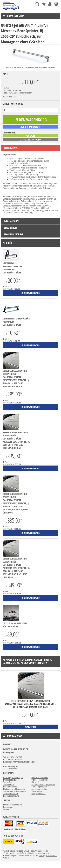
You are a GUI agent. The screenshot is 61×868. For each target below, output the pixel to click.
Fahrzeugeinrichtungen (13, 778)
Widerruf (7, 809)
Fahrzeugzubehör (39, 787)
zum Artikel (30, 727)
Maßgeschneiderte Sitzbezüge (40, 781)
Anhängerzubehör (39, 789)
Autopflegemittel (39, 794)
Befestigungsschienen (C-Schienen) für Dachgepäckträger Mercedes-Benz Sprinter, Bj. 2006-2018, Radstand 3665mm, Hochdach (16, 440)
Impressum (8, 807)
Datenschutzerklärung (13, 805)
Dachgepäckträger (11, 780)
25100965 (53, 210)
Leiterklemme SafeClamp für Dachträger (15, 625)
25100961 (46, 206)
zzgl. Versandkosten (23, 93)
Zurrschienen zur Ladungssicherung (11, 795)
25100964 (7, 210)
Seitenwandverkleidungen (14, 791)
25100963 (26, 208)
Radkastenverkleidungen (14, 789)
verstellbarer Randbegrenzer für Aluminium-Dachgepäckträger (12, 268)
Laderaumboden (10, 787)
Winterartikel (37, 791)
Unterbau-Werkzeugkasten (43, 784)
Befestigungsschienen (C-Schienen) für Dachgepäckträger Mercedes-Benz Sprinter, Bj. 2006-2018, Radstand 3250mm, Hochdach (16, 379)
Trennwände (9, 784)
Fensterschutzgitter (40, 778)
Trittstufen (8, 782)
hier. (41, 856)
